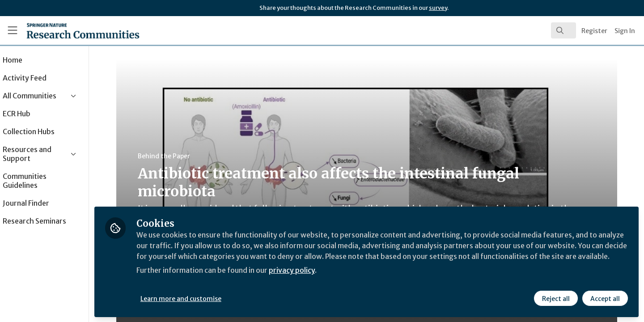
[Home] (71, 30)
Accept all (605, 298)
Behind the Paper (176, 156)
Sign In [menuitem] (625, 31)
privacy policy (319, 281)
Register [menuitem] (594, 31)
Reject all (555, 298)
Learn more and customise (206, 298)
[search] (563, 30)
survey (438, 8)
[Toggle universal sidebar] (13, 30)
